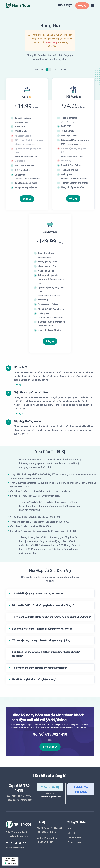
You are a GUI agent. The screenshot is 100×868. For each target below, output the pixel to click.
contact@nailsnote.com (48, 838)
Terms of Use (74, 837)
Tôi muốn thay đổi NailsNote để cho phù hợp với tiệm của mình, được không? (51, 617)
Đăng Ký (82, 6)
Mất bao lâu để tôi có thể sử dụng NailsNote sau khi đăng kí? (43, 605)
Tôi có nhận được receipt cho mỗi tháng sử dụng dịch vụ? (42, 640)
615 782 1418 (56, 734)
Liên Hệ (18, 385)
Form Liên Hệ (50, 787)
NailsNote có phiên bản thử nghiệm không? (34, 679)
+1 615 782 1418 (45, 842)
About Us (72, 828)
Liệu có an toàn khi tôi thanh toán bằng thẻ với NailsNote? (42, 629)
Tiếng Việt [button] (65, 5)
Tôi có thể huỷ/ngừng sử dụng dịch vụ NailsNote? (38, 594)
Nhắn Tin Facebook (81, 790)
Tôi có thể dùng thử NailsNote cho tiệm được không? (39, 668)
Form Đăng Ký (50, 747)
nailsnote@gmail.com (50, 797)
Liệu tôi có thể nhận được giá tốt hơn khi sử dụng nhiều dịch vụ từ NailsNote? (46, 654)
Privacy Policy (74, 842)
